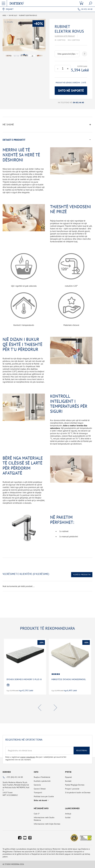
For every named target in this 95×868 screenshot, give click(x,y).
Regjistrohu (82, 750)
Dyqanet (10, 9)
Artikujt (68, 814)
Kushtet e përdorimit (42, 781)
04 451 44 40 (87, 9)
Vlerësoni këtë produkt (65, 36)
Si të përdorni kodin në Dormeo (78, 793)
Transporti (38, 793)
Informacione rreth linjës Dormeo (47, 824)
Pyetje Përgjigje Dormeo (75, 785)
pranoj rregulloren (28, 757)
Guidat (68, 817)
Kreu (4, 15)
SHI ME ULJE (13, 15)
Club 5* (37, 814)
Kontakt (68, 781)
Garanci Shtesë (40, 789)
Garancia (37, 785)
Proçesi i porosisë (72, 789)
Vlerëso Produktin (82, 575)
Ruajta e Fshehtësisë (42, 777)
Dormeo (7, 772)
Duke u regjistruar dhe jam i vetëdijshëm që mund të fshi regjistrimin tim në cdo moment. (36, 758)
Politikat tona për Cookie (44, 796)
